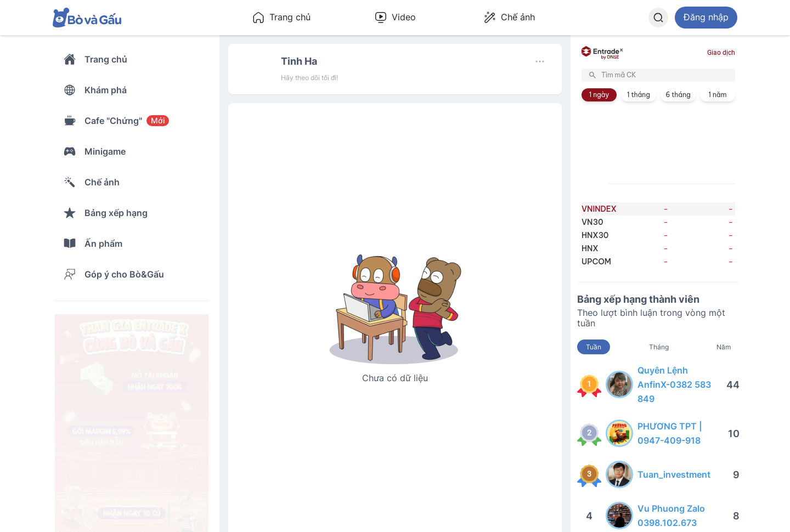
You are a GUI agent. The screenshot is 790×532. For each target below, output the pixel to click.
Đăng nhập (706, 17)
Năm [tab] (724, 347)
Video (395, 18)
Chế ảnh (509, 18)
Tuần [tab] (594, 347)
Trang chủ (281, 18)
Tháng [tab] (659, 347)
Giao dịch (721, 53)
